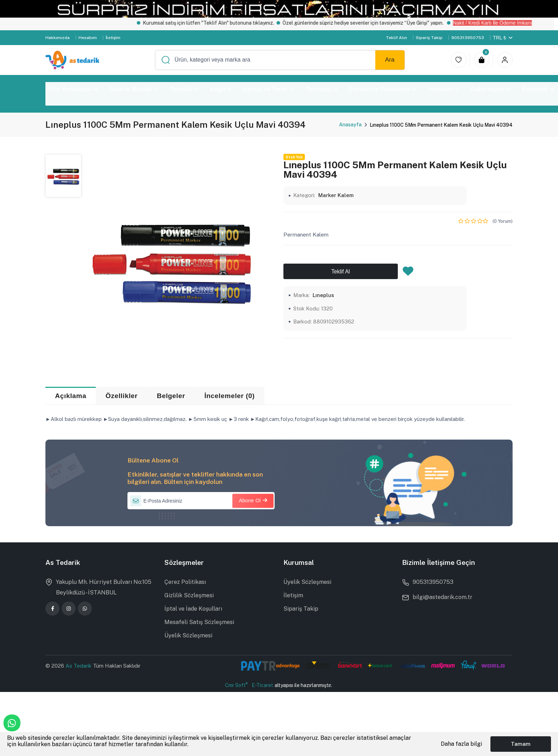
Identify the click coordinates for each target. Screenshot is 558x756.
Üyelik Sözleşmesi (188, 635)
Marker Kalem (336, 195)
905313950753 (468, 38)
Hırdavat (443, 89)
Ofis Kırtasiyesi (73, 89)
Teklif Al (341, 272)
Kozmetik (538, 89)
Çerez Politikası (185, 582)
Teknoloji (321, 89)
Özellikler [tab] (122, 396)
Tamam (521, 744)
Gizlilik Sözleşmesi (189, 595)
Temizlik (184, 89)
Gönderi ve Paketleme (383, 89)
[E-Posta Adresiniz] (201, 501)
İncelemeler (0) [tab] (229, 396)
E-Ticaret (262, 685)
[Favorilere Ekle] (408, 273)
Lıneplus (323, 295)
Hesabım (88, 38)
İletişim (113, 38)
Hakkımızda (58, 38)
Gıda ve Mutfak (134, 89)
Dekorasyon (491, 89)
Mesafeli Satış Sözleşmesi (199, 622)
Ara (390, 59)
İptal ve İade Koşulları (193, 609)
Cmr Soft (236, 685)
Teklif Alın (396, 38)
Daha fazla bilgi (461, 744)
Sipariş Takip (429, 38)
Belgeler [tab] (171, 396)
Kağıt (221, 89)
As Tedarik (79, 666)
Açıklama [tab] (71, 396)
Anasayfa (350, 125)
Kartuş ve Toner (268, 89)
